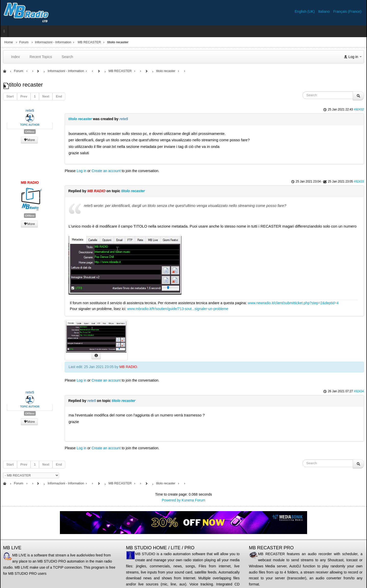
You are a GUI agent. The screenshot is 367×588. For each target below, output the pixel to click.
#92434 (359, 391)
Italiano (324, 11)
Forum (24, 42)
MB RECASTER (89, 42)
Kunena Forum (194, 500)
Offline (30, 132)
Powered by (171, 500)
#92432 (359, 109)
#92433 (359, 181)
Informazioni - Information (53, 42)
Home (9, 42)
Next (46, 96)
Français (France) (347, 11)
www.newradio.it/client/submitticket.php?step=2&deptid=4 (293, 303)
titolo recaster (80, 119)
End (59, 96)
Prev (24, 96)
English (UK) (305, 11)
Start (10, 96)
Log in (82, 171)
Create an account (106, 171)
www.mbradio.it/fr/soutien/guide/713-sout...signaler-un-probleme (178, 309)
